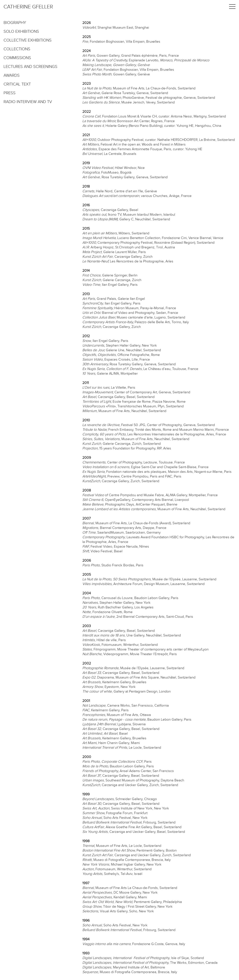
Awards (12, 76)
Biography (15, 23)
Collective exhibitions (28, 40)
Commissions (17, 58)
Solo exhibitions (21, 32)
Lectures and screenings (30, 67)
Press (10, 93)
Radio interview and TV (28, 102)
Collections (17, 49)
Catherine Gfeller (28, 7)
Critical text (17, 84)
